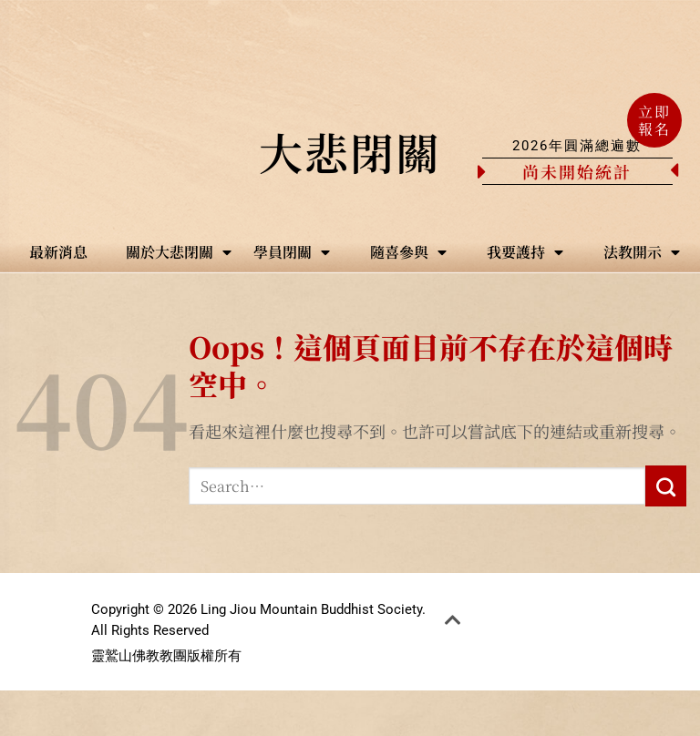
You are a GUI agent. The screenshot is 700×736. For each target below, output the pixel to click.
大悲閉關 (350, 152)
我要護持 (525, 252)
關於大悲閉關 (179, 252)
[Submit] (666, 486)
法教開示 (642, 252)
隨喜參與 (408, 252)
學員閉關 (292, 252)
